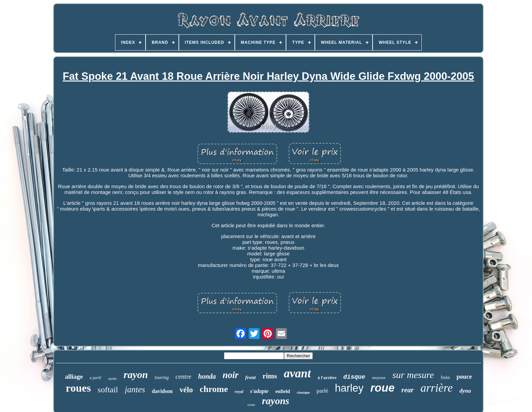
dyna (465, 391)
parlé (322, 391)
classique (303, 392)
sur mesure (413, 375)
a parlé (95, 378)
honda (207, 376)
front (251, 377)
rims (270, 376)
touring (162, 378)
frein (445, 378)
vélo (186, 390)
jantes (135, 389)
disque (354, 377)
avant (297, 373)
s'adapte (259, 391)
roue (382, 388)
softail (108, 390)
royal (239, 392)
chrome (214, 389)
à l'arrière (327, 378)
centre (183, 377)
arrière (436, 388)
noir (231, 375)
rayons (276, 401)
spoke (113, 378)
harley (349, 388)
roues (78, 388)
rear (407, 390)
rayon (136, 374)
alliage (74, 377)
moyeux (379, 378)
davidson (162, 391)
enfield (282, 391)
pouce (464, 377)
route (251, 405)
